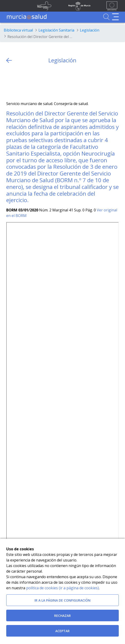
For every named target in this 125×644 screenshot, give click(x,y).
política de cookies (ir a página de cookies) (62, 588)
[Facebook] (19, 82)
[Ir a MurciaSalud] (27, 17)
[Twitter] (10, 82)
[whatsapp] (28, 82)
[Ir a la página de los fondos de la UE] (112, 6)
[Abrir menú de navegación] (115, 17)
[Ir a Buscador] (106, 17)
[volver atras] (9, 60)
